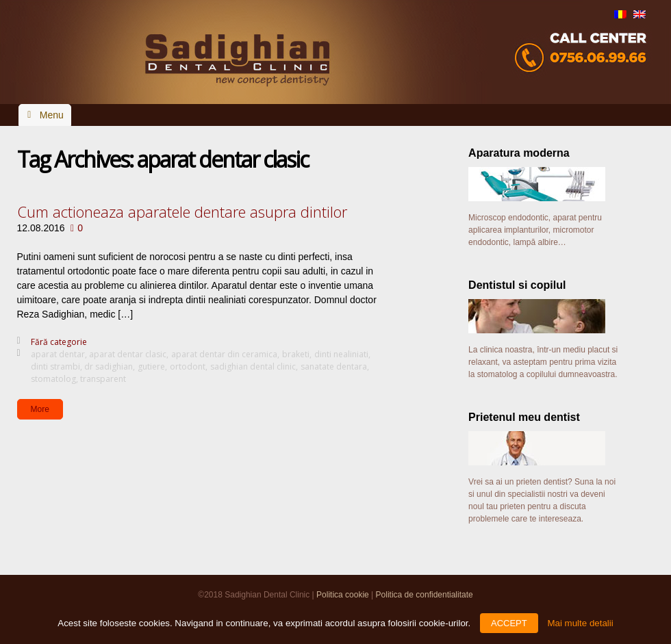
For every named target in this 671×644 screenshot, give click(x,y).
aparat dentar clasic (128, 354)
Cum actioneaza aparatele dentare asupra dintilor (182, 211)
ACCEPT (509, 623)
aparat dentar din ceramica (224, 354)
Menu (52, 115)
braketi (296, 354)
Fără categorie (59, 342)
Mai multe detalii (580, 623)
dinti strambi (55, 366)
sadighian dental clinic (253, 366)
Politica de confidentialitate (425, 595)
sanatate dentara (334, 366)
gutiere (151, 366)
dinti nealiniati (341, 354)
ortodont (188, 366)
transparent (103, 379)
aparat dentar (58, 354)
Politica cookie (343, 595)
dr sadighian (109, 366)
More (40, 409)
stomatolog (53, 379)
